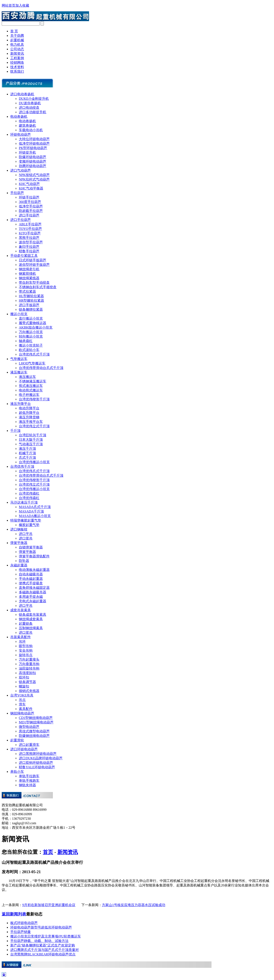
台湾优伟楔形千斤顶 (34, 399)
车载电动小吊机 (31, 130)
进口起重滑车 (29, 745)
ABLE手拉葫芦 (30, 224)
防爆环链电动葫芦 (33, 157)
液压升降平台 (21, 404)
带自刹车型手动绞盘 (34, 283)
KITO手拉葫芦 (30, 233)
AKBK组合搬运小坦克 (36, 327)
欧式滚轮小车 (29, 350)
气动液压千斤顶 (31, 444)
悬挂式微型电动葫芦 (34, 731)
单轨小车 (17, 772)
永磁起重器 (19, 565)
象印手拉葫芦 (29, 247)
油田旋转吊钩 (29, 668)
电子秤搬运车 (29, 395)
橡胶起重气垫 (29, 525)
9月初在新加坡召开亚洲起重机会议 (49, 905)
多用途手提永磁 (31, 597)
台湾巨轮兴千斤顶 (33, 435)
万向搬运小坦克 (31, 332)
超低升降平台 (29, 413)
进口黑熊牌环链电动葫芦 (38, 754)
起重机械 (17, 40)
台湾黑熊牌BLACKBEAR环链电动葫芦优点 (43, 954)
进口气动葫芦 (21, 170)
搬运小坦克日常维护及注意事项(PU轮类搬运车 (46, 936)
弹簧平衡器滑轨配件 (34, 556)
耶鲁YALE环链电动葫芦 (37, 767)
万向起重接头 (29, 659)
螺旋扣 (24, 686)
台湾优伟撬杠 (29, 493)
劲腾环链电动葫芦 (33, 166)
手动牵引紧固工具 (24, 256)
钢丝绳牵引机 (29, 269)
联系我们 (17, 71)
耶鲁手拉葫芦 (29, 251)
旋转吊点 (26, 655)
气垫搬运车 (19, 359)
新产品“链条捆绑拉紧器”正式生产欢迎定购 (43, 945)
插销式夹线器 (29, 691)
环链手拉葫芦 (29, 197)
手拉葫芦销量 (21, 932)
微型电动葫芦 (29, 727)
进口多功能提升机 (33, 112)
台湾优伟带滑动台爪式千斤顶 (41, 368)
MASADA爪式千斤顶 (35, 507)
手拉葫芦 (17, 193)
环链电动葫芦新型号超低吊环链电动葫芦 (41, 927)
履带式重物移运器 (33, 323)
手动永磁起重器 (31, 579)
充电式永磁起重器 (33, 601)
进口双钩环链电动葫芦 (36, 763)
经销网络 (17, 62)
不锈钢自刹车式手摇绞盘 (38, 287)
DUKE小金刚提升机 (34, 99)
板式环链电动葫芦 (24, 923)
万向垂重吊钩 (29, 664)
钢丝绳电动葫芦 (22, 713)
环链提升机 (27, 152)
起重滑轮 (17, 740)
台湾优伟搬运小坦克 (34, 462)
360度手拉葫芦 (30, 202)
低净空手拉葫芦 (31, 206)
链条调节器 (27, 682)
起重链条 (26, 624)
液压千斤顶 (27, 449)
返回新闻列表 (14, 914)
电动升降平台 (29, 408)
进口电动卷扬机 (22, 94)
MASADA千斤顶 (31, 511)
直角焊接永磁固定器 (34, 588)
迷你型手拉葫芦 (31, 242)
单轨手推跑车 (29, 781)
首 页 (14, 31)
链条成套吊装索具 (33, 615)
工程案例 (17, 58)
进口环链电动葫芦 (24, 749)
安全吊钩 (26, 650)
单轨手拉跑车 (29, 776)
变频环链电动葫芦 (33, 161)
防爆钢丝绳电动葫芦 (34, 736)
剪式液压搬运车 (31, 386)
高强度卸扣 (27, 673)
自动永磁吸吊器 (31, 574)
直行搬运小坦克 (31, 318)
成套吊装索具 (21, 610)
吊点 (22, 700)
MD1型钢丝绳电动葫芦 (36, 722)
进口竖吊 (26, 538)
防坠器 (24, 561)
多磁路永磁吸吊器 (33, 592)
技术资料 (17, 67)
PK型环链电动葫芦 (33, 148)
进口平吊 (26, 534)
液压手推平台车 (31, 422)
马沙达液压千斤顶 (24, 502)
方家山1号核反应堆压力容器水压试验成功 (134, 905)
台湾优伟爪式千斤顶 (34, 354)
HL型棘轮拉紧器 (31, 296)
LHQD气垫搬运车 (32, 363)
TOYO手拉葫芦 (30, 229)
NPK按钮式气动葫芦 (34, 175)
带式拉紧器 (27, 292)
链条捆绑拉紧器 (31, 309)
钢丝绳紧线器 (29, 278)
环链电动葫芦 (21, 134)
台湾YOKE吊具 (22, 695)
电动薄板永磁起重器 (34, 570)
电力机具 (17, 45)
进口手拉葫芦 (29, 215)
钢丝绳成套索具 (31, 619)
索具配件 (26, 709)
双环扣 (24, 677)
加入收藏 (22, 5)
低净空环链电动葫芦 (34, 143)
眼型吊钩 (26, 646)
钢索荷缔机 (27, 274)
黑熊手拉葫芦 (29, 238)
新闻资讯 (17, 54)
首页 (48, 852)
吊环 (22, 641)
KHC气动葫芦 (29, 184)
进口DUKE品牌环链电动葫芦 (41, 758)
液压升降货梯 (29, 417)
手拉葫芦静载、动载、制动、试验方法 (39, 941)
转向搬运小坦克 (31, 336)
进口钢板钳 (19, 529)
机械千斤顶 (27, 453)
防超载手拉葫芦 (31, 211)
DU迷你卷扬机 (30, 103)
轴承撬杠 (26, 341)
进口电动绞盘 (29, 108)
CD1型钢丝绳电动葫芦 (36, 718)
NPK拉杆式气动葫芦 (34, 179)
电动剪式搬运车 (31, 390)
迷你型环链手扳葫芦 (34, 265)
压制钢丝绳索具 (31, 628)
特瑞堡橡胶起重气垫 (26, 520)
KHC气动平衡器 (31, 188)
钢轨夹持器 (27, 785)
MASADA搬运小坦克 (35, 516)
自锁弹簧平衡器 (31, 547)
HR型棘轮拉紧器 (31, 300)
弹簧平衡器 (19, 543)
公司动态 (17, 49)
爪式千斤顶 (27, 458)
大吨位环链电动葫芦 (34, 139)
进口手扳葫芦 (29, 305)
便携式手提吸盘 (31, 583)
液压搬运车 (19, 372)
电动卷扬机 (19, 117)
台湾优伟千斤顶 (22, 466)
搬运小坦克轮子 (31, 345)
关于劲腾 (17, 36)
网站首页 (9, 5)
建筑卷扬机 (27, 126)
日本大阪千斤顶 (31, 440)
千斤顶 (15, 431)
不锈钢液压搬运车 (33, 381)
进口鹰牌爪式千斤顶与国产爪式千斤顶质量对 (45, 950)
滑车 (22, 704)
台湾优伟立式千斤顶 (34, 426)
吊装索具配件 (21, 637)
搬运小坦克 (19, 314)
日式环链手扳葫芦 (33, 260)
